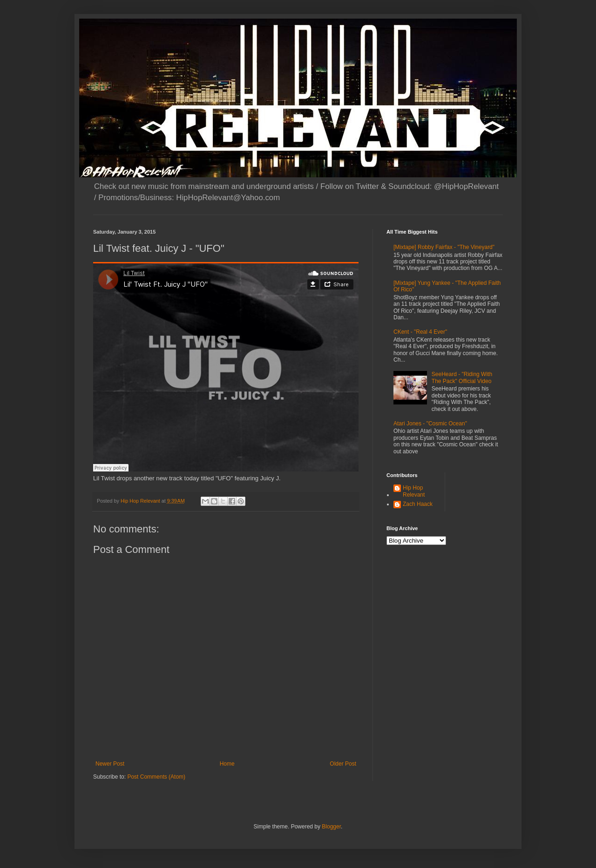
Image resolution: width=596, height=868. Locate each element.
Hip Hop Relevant (414, 491)
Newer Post (110, 764)
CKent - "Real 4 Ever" (420, 332)
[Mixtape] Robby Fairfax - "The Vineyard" (444, 247)
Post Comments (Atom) (156, 777)
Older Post (343, 764)
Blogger (331, 827)
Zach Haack (418, 504)
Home (227, 764)
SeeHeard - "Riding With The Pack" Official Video (462, 377)
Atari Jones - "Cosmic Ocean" (430, 424)
